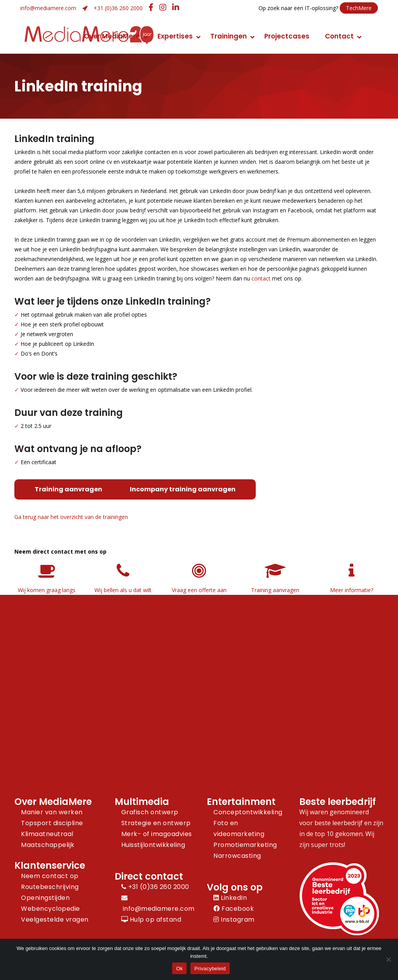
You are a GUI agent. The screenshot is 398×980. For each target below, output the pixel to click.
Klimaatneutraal (47, 834)
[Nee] (388, 959)
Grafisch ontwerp (150, 812)
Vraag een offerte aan (199, 590)
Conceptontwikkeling (248, 812)
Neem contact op (50, 876)
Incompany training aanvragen (183, 489)
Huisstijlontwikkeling (153, 845)
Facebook (234, 909)
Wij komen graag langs (47, 590)
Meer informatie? (352, 590)
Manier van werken (52, 812)
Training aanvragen (68, 489)
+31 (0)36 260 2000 (118, 8)
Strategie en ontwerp (156, 823)
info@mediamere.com (48, 8)
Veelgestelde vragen (55, 920)
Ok (179, 969)
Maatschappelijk (48, 845)
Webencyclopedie (51, 909)
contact (261, 278)
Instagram (234, 920)
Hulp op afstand (151, 920)
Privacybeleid (210, 969)
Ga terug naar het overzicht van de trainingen (71, 517)
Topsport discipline (52, 823)
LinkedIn (230, 898)
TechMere (359, 8)
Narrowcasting (237, 856)
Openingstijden (45, 898)
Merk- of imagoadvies (157, 834)
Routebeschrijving (50, 887)
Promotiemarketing (245, 845)
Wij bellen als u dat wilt (123, 590)
